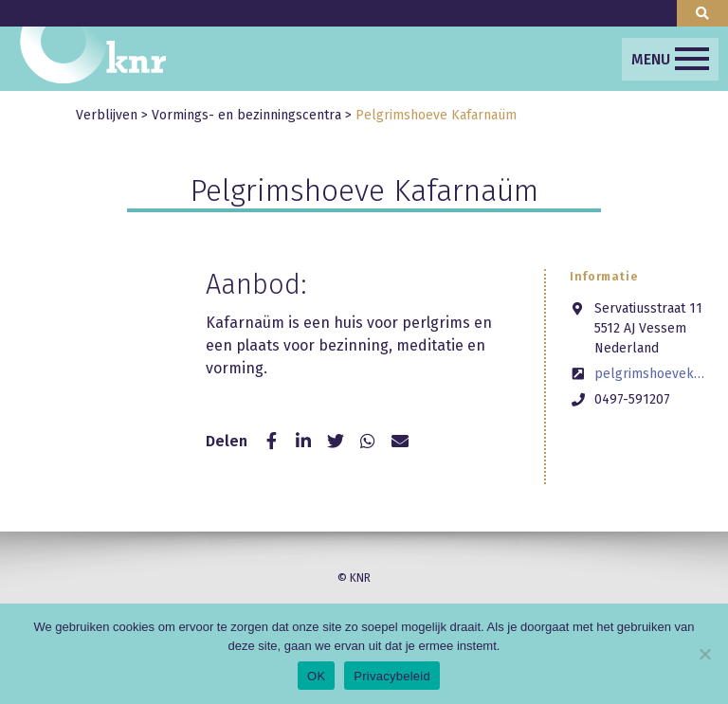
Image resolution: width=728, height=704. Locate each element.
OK (316, 676)
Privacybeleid (392, 676)
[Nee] (704, 654)
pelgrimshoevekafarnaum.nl (650, 374)
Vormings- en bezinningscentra (246, 115)
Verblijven (107, 115)
